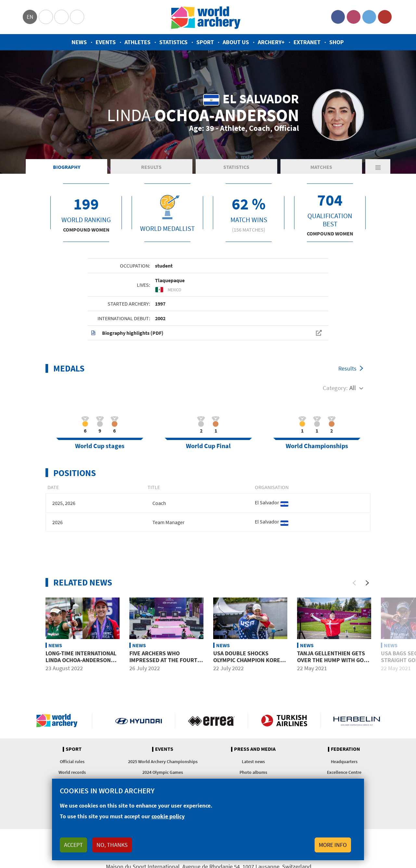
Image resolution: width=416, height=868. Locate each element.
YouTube (385, 17)
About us (236, 42)
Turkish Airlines (284, 721)
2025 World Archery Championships (163, 761)
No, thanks (112, 845)
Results (151, 167)
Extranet (307, 42)
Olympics (46, 17)
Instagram (354, 17)
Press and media (255, 749)
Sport (205, 42)
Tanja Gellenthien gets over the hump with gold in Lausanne (334, 660)
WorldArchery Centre (77, 17)
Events (106, 42)
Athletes (137, 42)
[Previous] (354, 583)
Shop (337, 42)
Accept (73, 845)
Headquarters (344, 761)
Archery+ (271, 42)
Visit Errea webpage (211, 721)
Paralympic (61, 17)
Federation (345, 749)
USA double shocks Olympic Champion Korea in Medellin (248, 660)
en (30, 17)
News (79, 42)
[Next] (367, 583)
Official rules (72, 761)
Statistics (173, 42)
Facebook (338, 17)
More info (333, 845)
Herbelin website (357, 721)
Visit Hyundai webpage (139, 721)
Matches (321, 167)
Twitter (369, 17)
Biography (67, 167)
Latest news (253, 761)
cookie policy (168, 816)
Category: (335, 388)
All (353, 388)
